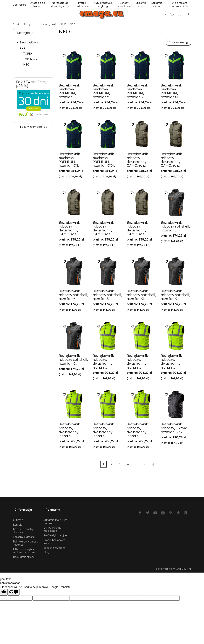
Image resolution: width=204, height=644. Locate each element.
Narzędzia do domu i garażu (60, 4)
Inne (26, 70)
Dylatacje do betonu (37, 4)
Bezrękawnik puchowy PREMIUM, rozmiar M (103, 92)
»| (153, 465)
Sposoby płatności (24, 533)
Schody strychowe (124, 4)
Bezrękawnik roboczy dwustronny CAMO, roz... (137, 161)
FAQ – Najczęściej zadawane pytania (25, 547)
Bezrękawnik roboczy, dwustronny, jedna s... (103, 363)
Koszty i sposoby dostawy (23, 527)
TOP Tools (30, 59)
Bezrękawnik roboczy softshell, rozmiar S (107, 296)
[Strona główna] (102, 15)
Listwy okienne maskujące (52, 525)
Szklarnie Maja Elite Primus (55, 517)
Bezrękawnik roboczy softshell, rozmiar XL (141, 296)
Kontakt (18, 520)
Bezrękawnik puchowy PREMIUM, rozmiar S (137, 92)
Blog (46, 548)
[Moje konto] (179, 15)
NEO (26, 64)
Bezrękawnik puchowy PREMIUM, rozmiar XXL (69, 161)
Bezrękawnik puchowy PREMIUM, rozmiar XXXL (104, 161)
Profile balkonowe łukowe (54, 537)
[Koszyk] (172, 15)
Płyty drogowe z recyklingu (103, 4)
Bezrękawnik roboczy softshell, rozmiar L (175, 227)
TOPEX (28, 54)
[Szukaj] (164, 15)
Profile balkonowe (82, 4)
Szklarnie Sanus (141, 4)
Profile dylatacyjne (55, 531)
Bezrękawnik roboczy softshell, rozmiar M (73, 296)
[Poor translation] (14, 588)
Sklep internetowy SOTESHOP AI (174, 564)
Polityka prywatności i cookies (26, 539)
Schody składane (54, 544)
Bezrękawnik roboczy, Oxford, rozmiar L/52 (174, 429)
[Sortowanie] (177, 43)
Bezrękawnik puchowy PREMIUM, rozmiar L (69, 92)
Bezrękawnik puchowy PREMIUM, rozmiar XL (171, 92)
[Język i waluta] (187, 15)
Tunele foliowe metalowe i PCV (178, 4)
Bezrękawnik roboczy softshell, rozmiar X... (175, 296)
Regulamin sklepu (24, 553)
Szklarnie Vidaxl (157, 4)
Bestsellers (20, 5)
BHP (23, 48)
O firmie (18, 516)
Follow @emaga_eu (34, 127)
